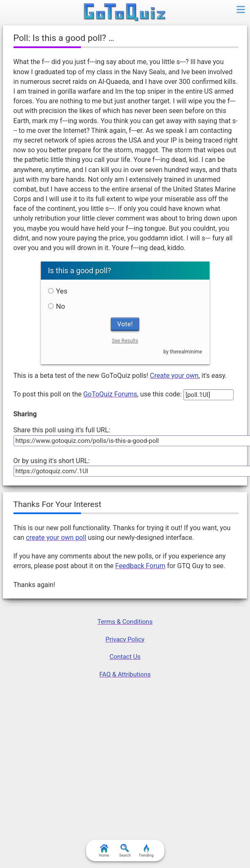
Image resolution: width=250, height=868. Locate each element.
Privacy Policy (125, 639)
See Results (125, 341)
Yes (58, 291)
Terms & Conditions (125, 622)
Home (104, 851)
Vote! (125, 324)
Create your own (174, 376)
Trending (146, 851)
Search (125, 851)
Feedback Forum (140, 566)
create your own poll (56, 538)
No (57, 306)
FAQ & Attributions (125, 674)
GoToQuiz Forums (110, 394)
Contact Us (125, 657)
